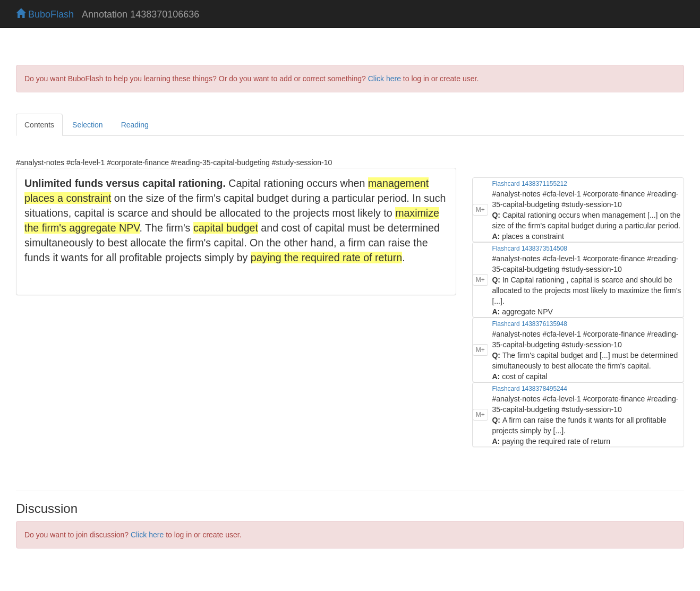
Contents (39, 125)
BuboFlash (45, 14)
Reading (135, 125)
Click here (385, 79)
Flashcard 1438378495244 (529, 389)
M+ (480, 210)
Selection (88, 125)
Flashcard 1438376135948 (529, 324)
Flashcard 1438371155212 (529, 184)
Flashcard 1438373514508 (529, 249)
